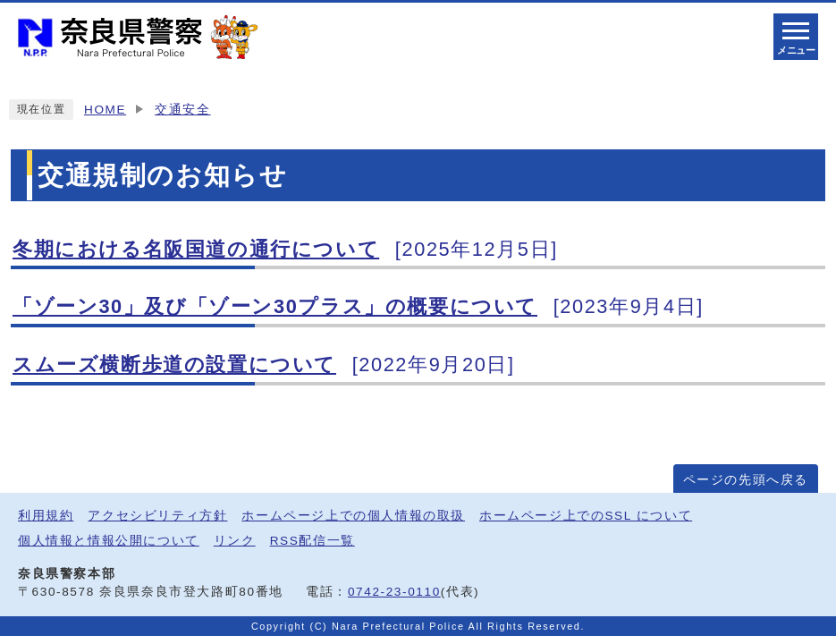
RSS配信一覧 (312, 541)
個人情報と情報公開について (109, 541)
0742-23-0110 (394, 592)
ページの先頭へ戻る (746, 480)
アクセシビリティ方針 (157, 516)
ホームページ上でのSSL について (586, 516)
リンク (235, 541)
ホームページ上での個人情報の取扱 (353, 516)
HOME (105, 110)
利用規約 (46, 516)
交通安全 (182, 110)
